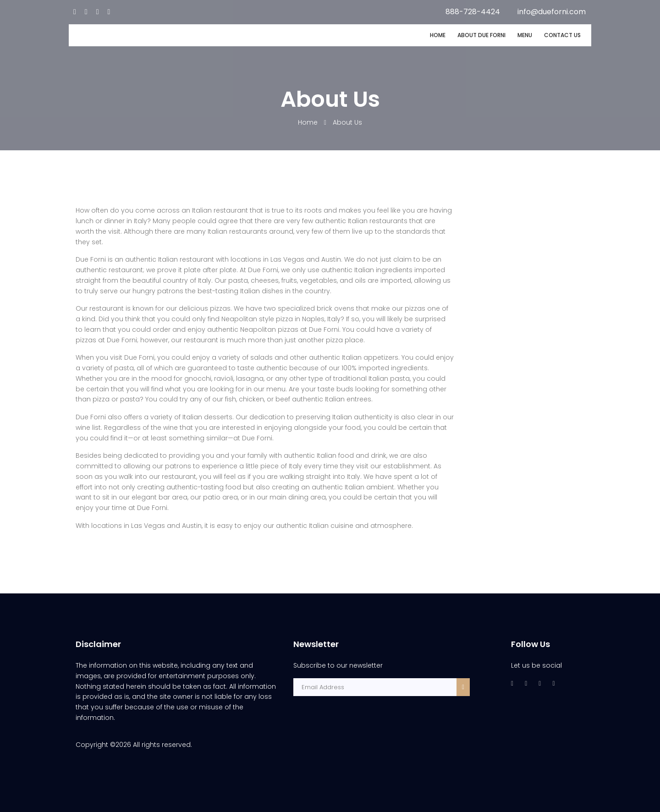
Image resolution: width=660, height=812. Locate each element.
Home (309, 122)
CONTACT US (562, 35)
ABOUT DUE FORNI (481, 35)
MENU (525, 35)
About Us (347, 122)
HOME (438, 35)
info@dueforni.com (552, 12)
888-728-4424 (473, 12)
